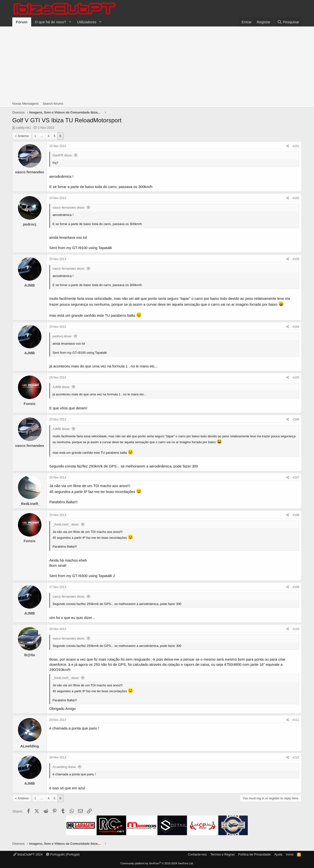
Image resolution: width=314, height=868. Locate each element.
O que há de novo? (51, 22)
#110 (296, 629)
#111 (296, 720)
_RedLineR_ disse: (66, 524)
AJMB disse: (61, 387)
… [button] (42, 136)
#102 (296, 198)
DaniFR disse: (63, 155)
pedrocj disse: (62, 336)
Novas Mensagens (26, 104)
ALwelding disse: (65, 767)
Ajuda (278, 854)
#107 (296, 478)
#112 (296, 757)
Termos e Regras (222, 854)
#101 (296, 146)
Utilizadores (87, 22)
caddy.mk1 (24, 128)
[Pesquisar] (288, 22)
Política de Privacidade (254, 854)
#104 (296, 327)
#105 (296, 377)
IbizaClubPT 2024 (28, 854)
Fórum (22, 22)
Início (290, 854)
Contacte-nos (197, 854)
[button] (70, 22)
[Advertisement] (157, 63)
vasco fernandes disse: (69, 208)
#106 (296, 419)
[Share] (288, 146)
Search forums (53, 104)
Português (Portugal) (63, 854)
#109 (296, 587)
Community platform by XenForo (157, 863)
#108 (296, 515)
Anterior (23, 136)
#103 (296, 259)
